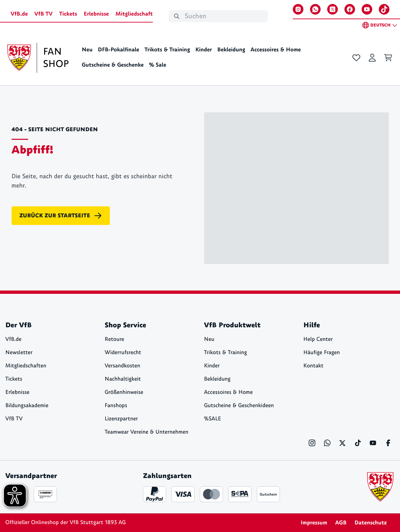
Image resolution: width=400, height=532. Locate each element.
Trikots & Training (167, 50)
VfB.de (19, 14)
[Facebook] (350, 9)
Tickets (68, 14)
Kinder (203, 50)
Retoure (114, 339)
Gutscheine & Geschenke (113, 65)
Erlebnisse (96, 14)
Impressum (314, 523)
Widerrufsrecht (123, 353)
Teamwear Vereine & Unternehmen (146, 432)
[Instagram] (298, 9)
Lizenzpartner (121, 419)
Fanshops (116, 406)
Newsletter (19, 353)
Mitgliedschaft (134, 14)
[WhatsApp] (315, 9)
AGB (341, 523)
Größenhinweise (124, 392)
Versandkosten (122, 366)
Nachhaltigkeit (123, 379)
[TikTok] (384, 9)
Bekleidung (231, 50)
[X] (333, 9)
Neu (87, 50)
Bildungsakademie (27, 406)
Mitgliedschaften (26, 366)
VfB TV (44, 14)
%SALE (213, 419)
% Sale (157, 65)
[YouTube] (367, 9)
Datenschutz (371, 523)
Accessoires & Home (276, 50)
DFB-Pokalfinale (119, 50)
